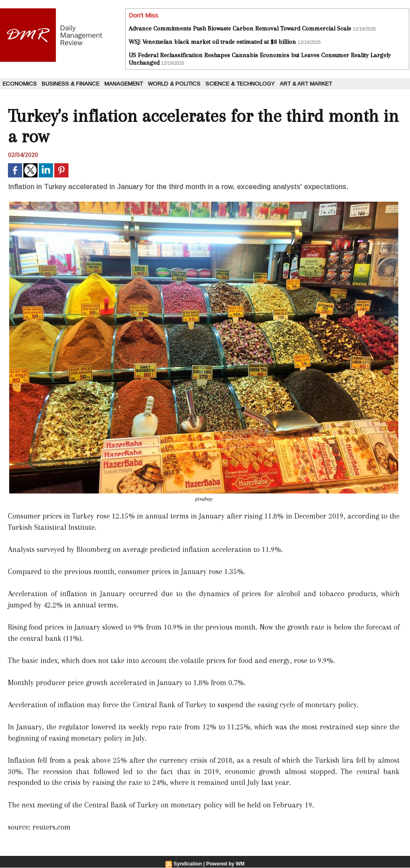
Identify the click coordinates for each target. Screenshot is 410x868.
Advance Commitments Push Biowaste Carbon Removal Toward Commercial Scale (240, 28)
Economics (20, 84)
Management (124, 84)
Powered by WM (225, 864)
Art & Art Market (306, 84)
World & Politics (174, 84)
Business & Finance (71, 84)
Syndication (188, 864)
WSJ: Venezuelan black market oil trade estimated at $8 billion (212, 42)
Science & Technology (240, 84)
